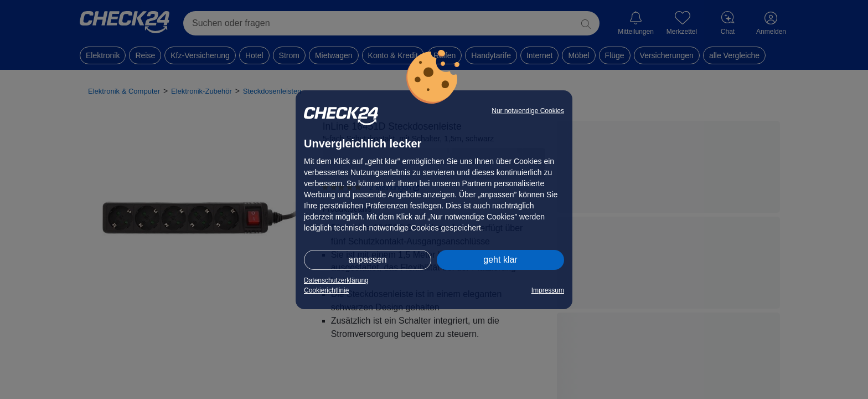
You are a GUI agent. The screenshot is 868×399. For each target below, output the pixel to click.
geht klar (500, 260)
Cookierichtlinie (326, 290)
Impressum (548, 290)
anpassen (367, 260)
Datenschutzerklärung (336, 280)
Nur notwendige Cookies (528, 111)
